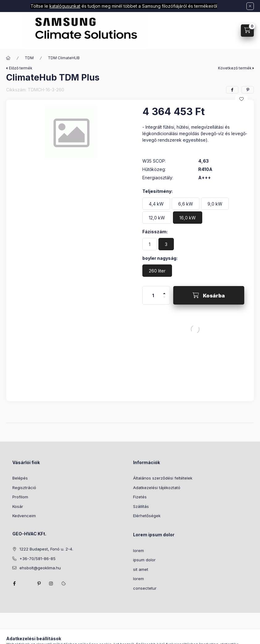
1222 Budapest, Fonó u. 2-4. (46, 549)
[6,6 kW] (186, 204)
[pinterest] (248, 90)
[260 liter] (157, 271)
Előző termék (21, 68)
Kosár (18, 506)
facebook (14, 584)
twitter (27, 584)
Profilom (20, 497)
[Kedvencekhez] (241, 99)
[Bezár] (250, 6)
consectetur (145, 588)
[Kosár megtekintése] (247, 31)
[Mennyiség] (153, 295)
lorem (138, 551)
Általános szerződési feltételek (163, 478)
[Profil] (228, 31)
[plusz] (164, 291)
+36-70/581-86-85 (38, 559)
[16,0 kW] (188, 218)
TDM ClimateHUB (64, 58)
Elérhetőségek (147, 516)
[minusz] (164, 300)
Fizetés (140, 497)
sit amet (141, 569)
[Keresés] (212, 31)
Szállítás (141, 506)
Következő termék (235, 68)
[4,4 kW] (156, 204)
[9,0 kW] (215, 204)
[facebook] (232, 90)
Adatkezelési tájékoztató (157, 488)
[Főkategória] (8, 58)
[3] (166, 244)
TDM (29, 58)
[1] (150, 244)
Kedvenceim (24, 516)
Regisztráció (24, 488)
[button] (71, 132)
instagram (51, 584)
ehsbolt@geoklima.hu (40, 568)
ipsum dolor (144, 560)
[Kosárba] (209, 295)
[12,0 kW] (157, 218)
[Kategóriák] (12, 31)
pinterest (39, 584)
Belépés (20, 478)
